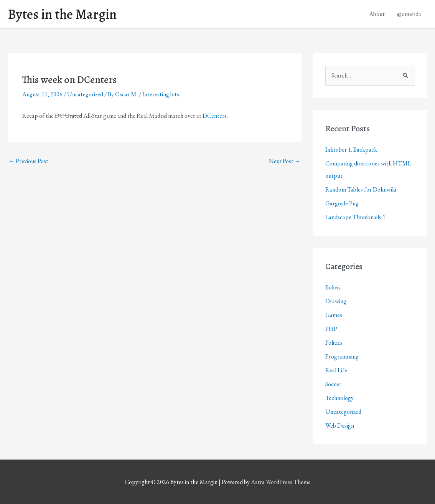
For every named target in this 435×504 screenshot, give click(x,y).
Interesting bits (161, 94)
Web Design (340, 426)
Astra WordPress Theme (281, 482)
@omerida (409, 14)
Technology (339, 398)
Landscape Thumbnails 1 (355, 217)
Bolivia (333, 287)
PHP (331, 329)
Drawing (336, 301)
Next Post (285, 161)
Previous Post (28, 161)
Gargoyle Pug (342, 203)
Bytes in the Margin (62, 14)
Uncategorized (85, 94)
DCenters (215, 116)
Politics (334, 343)
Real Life (336, 370)
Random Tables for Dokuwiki (361, 189)
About (377, 14)
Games (334, 315)
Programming (342, 356)
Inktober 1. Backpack (351, 150)
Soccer (333, 384)
